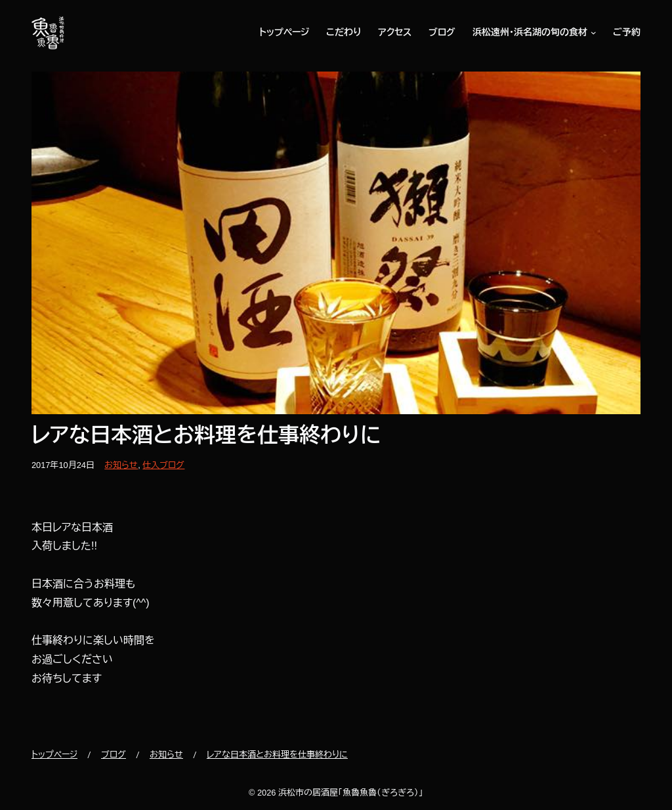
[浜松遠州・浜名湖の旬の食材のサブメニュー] (592, 33)
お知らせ (121, 465)
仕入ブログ (163, 465)
